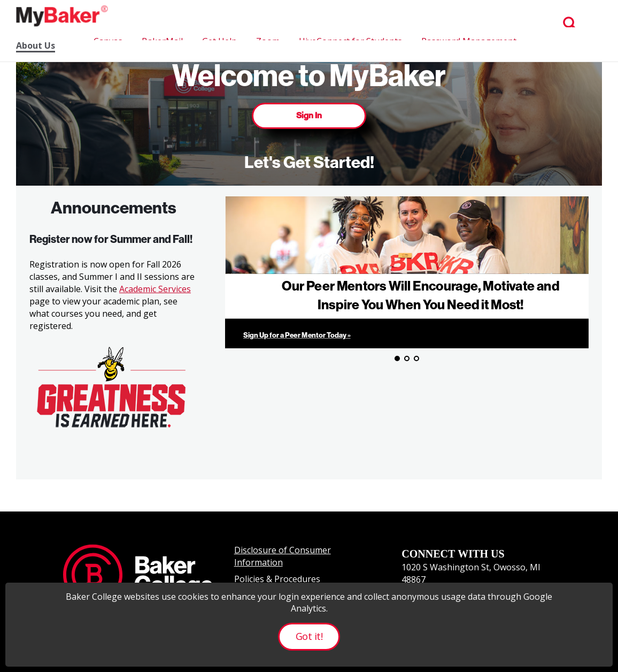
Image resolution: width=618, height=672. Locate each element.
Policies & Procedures (277, 579)
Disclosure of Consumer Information (283, 556)
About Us (36, 46)
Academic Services (155, 289)
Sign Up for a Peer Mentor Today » (297, 335)
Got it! (309, 636)
